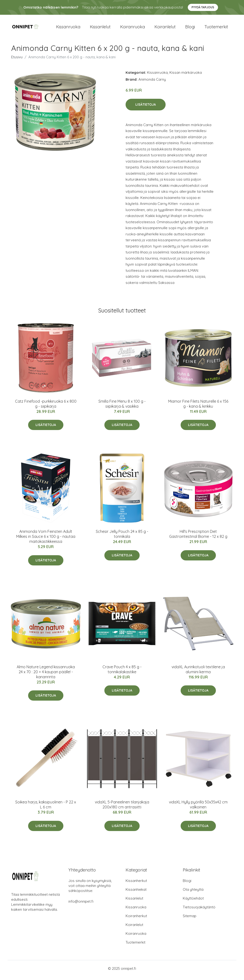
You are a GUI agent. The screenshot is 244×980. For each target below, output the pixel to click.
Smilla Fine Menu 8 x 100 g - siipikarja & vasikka (122, 407)
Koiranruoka (132, 28)
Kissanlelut (100, 28)
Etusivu (17, 60)
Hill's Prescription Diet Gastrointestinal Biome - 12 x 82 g (198, 537)
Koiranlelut (165, 28)
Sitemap (190, 919)
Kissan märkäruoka (186, 76)
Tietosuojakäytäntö (199, 910)
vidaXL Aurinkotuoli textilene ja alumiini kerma (198, 673)
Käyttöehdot (193, 902)
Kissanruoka (68, 28)
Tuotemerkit (216, 28)
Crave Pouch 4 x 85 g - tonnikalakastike (122, 673)
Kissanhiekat (136, 893)
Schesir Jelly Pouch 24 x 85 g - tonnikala (122, 537)
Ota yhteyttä (193, 893)
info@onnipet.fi (81, 905)
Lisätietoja (146, 108)
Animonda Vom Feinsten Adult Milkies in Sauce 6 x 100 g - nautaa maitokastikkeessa (46, 540)
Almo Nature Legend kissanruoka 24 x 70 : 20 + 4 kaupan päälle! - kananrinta (46, 675)
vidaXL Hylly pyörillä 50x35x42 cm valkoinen (198, 808)
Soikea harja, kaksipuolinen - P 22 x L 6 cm (46, 808)
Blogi (190, 28)
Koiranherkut (136, 919)
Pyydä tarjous (203, 7)
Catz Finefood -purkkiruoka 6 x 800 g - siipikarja (46, 407)
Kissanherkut (136, 884)
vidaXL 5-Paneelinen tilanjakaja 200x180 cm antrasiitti (122, 808)
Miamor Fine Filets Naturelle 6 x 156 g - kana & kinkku (198, 407)
